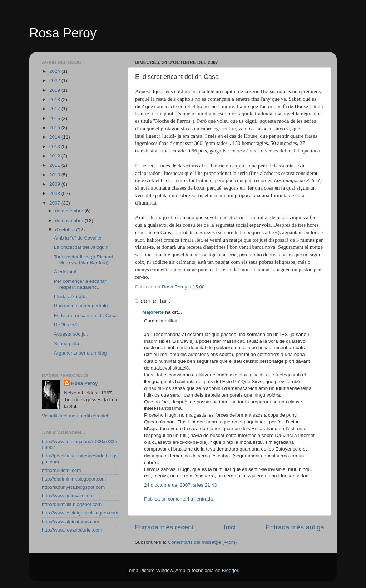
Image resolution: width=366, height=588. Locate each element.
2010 (55, 175)
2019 (55, 90)
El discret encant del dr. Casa (85, 315)
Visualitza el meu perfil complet (75, 416)
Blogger (230, 570)
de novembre (70, 220)
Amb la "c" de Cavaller (78, 238)
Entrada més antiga (295, 527)
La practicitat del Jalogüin (81, 247)
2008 (55, 193)
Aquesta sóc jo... (72, 334)
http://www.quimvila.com (68, 496)
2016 (55, 118)
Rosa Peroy (63, 33)
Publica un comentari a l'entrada (178, 499)
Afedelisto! (65, 272)
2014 (55, 137)
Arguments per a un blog (80, 353)
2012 (55, 156)
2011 (55, 165)
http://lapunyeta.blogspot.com (73, 487)
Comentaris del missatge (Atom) (202, 542)
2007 (55, 203)
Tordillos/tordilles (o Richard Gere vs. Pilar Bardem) (84, 260)
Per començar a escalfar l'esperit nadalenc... (80, 284)
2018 (55, 99)
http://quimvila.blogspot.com (72, 504)
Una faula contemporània (81, 306)
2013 (55, 147)
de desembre (70, 211)
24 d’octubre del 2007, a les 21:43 (180, 485)
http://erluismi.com (61, 470)
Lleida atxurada (70, 296)
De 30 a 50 (66, 325)
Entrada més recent (164, 527)
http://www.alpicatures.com (71, 521)
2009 (55, 184)
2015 (55, 128)
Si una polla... (69, 344)
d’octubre (66, 230)
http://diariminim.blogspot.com (74, 479)
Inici (230, 527)
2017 (55, 109)
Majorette (153, 312)
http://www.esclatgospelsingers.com (80, 513)
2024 (55, 71)
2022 (55, 81)
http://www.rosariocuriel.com (72, 530)
